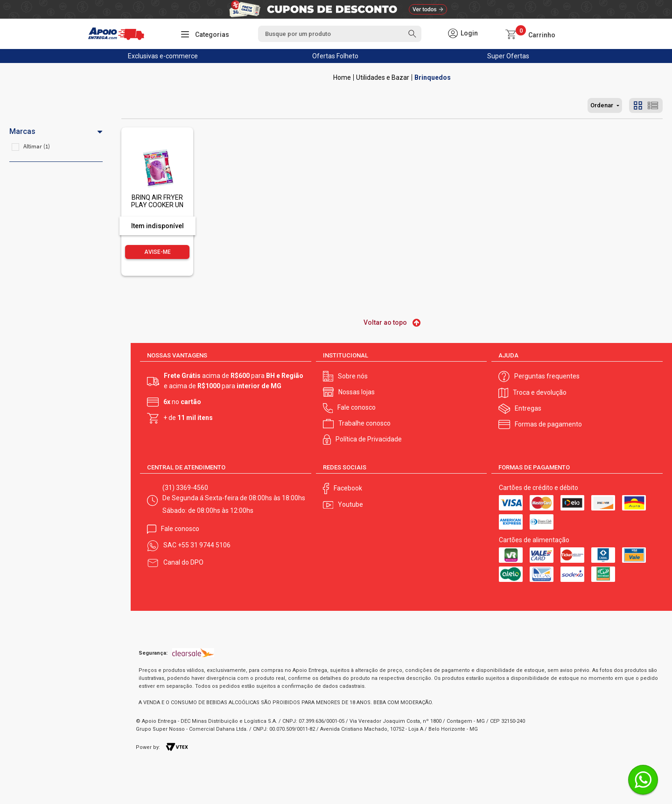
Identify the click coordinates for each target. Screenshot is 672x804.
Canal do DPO (183, 562)
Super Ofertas (508, 56)
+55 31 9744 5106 (204, 545)
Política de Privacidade (369, 439)
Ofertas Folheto (335, 56)
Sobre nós (353, 376)
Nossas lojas (357, 392)
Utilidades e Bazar (383, 77)
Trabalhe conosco (364, 423)
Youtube (350, 504)
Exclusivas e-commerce (163, 56)
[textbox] (340, 34)
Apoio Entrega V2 (342, 77)
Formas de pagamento (548, 424)
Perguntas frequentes (547, 376)
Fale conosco (357, 407)
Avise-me (157, 252)
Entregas (528, 408)
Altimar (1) (37, 146)
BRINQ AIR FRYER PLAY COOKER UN (157, 201)
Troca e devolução (540, 392)
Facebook (348, 488)
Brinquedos (433, 77)
